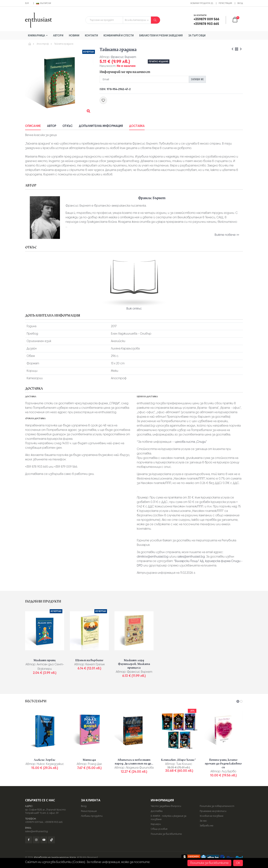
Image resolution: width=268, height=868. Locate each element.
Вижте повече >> (227, 235)
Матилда (89, 760)
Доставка (137, 126)
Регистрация (225, 3)
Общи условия (159, 829)
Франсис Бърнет (123, 57)
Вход (240, 3)
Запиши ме (197, 79)
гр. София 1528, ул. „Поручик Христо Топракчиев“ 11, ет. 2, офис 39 (45, 811)
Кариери (156, 824)
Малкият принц (45, 660)
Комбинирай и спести (119, 35)
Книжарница (36, 35)
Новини (74, 35)
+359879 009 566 (34, 822)
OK (238, 863)
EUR (27, 3)
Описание (33, 126)
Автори (58, 35)
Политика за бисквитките (166, 834)
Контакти (91, 35)
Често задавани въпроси (166, 806)
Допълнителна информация (101, 126)
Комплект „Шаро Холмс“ (179, 760)
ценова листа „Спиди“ (191, 442)
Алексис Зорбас (45, 760)
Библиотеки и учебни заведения (161, 35)
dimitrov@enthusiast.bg (153, 557)
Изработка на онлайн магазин (51, 857)
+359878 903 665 (54, 822)
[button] (237, 20)
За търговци (197, 35)
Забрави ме (206, 826)
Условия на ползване (212, 816)
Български (44, 3)
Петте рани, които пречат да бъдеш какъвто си (223, 764)
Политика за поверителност (217, 806)
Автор (52, 126)
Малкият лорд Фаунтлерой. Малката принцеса (134, 664)
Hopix (73, 857)
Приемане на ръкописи (213, 811)
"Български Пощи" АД (189, 561)
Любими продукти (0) (202, 3)
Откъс (68, 126)
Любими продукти (92, 816)
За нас (203, 821)
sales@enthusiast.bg (191, 557)
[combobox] (104, 20)
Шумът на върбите (89, 660)
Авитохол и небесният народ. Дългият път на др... (134, 762)
